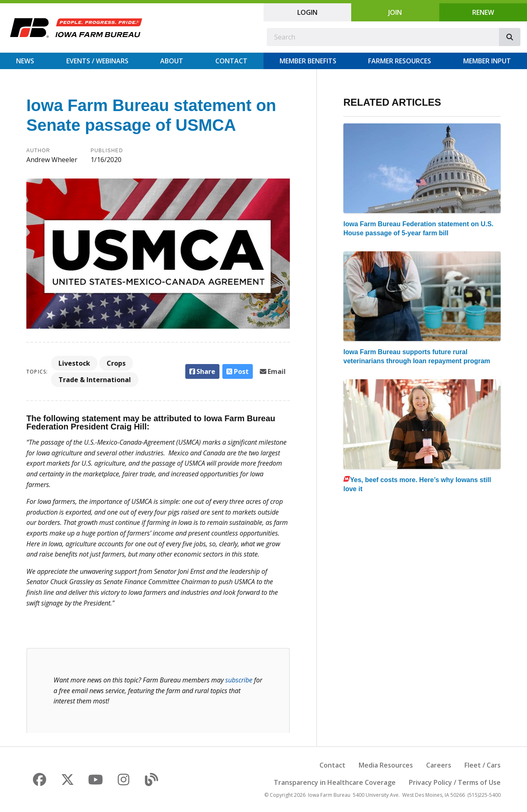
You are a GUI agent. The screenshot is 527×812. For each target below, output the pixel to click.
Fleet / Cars (483, 765)
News (25, 61)
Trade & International (95, 380)
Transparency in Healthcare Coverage (335, 782)
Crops (116, 363)
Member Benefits (308, 61)
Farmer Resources (400, 61)
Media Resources (386, 765)
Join (395, 12)
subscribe (239, 680)
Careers (439, 765)
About (172, 61)
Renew (483, 12)
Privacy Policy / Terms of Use (455, 782)
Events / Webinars (97, 61)
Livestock (74, 363)
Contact (231, 61)
